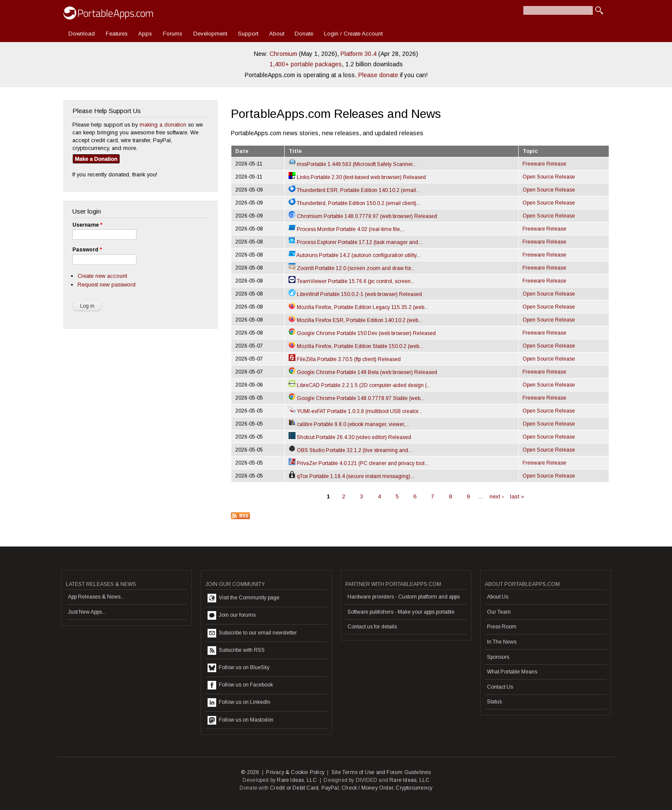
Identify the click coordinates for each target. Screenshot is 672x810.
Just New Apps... (87, 612)
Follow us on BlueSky (239, 668)
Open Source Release (549, 177)
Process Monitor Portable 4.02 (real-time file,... (347, 229)
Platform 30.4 (359, 54)
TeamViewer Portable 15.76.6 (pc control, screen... (352, 281)
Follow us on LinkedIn (239, 703)
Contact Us (500, 687)
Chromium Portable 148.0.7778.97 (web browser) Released (363, 216)
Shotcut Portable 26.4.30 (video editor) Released (350, 437)
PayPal (330, 788)
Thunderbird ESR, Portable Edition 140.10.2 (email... (354, 190)
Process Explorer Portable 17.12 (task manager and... (355, 242)
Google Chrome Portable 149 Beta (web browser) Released (363, 372)
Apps (145, 34)
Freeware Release (544, 164)
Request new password (107, 285)
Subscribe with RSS (236, 651)
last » (517, 496)
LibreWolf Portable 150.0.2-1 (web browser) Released (355, 294)
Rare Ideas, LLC (297, 780)
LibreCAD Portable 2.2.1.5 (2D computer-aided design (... (360, 385)
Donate (304, 34)
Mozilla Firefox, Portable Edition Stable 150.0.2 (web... (356, 346)
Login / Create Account (353, 34)
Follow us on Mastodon (240, 720)
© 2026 (250, 772)
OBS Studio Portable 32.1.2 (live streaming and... (350, 450)
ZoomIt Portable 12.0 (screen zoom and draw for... (352, 268)
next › (497, 496)
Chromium (283, 54)
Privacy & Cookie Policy (295, 772)
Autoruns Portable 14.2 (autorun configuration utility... (354, 255)
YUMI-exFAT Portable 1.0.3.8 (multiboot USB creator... (355, 411)
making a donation (163, 125)
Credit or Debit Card (294, 788)
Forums (173, 34)
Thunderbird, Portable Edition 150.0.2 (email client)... (354, 203)
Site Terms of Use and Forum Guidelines (381, 772)
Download (82, 34)
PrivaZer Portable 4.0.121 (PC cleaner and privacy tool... (359, 463)
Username (87, 225)
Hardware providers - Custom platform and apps (404, 597)
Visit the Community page (243, 598)
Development (210, 34)
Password (87, 250)
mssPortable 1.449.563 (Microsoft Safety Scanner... (352, 164)
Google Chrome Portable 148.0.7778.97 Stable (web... (356, 398)
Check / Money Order (367, 788)
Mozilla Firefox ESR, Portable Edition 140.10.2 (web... (355, 320)
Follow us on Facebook (240, 685)
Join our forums (232, 615)
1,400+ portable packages (306, 64)
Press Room (502, 627)
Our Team (499, 612)
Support (248, 34)
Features (117, 34)
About (277, 34)
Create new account (102, 276)
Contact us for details (372, 627)
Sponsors (498, 657)
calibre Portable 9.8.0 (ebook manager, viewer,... (349, 424)
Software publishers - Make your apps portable (401, 612)
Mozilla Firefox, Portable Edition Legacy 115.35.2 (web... (358, 307)
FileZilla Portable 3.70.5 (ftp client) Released (345, 359)
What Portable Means (512, 672)
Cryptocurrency (414, 788)
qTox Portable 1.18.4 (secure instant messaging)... (351, 476)
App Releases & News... (96, 597)
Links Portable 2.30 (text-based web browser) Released (357, 177)
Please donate (378, 75)
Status (494, 702)
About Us (498, 597)
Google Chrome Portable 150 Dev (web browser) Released (362, 333)
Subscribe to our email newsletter (252, 633)
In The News (502, 642)
